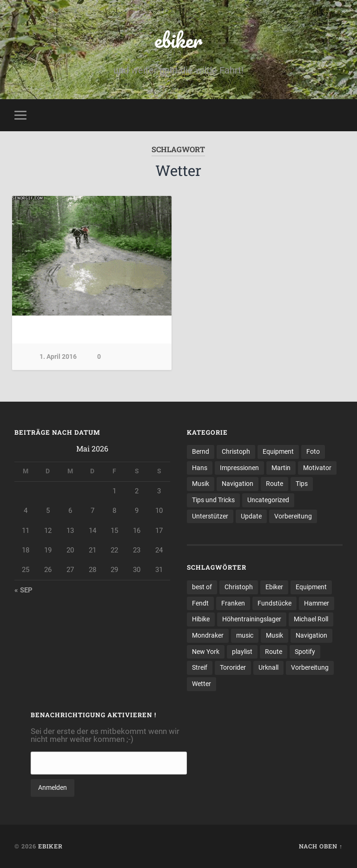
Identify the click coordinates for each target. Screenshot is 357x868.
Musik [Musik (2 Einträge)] (201, 484)
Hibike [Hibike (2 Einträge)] (201, 619)
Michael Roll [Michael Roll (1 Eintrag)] (311, 619)
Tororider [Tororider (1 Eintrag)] (233, 667)
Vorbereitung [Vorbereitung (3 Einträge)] (310, 667)
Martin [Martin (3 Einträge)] (281, 468)
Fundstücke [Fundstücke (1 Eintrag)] (274, 603)
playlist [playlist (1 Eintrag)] (242, 652)
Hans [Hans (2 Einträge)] (200, 468)
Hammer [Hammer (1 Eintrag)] (317, 603)
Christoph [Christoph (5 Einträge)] (236, 451)
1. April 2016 (58, 357)
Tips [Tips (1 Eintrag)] (302, 484)
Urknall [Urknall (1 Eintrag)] (268, 667)
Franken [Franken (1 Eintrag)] (233, 603)
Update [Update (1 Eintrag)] (251, 516)
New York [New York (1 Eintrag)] (206, 652)
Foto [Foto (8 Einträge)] (313, 451)
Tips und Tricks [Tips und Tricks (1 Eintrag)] (213, 500)
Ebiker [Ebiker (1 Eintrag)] (274, 587)
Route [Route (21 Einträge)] (274, 484)
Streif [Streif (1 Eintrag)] (200, 667)
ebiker (178, 40)
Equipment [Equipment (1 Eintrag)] (311, 587)
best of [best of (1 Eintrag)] (202, 587)
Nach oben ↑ (321, 846)
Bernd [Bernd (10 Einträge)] (201, 451)
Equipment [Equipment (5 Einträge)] (278, 451)
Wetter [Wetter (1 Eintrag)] (202, 684)
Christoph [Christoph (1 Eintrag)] (239, 587)
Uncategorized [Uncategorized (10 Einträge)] (268, 500)
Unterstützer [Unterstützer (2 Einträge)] (210, 516)
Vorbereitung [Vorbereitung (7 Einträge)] (293, 516)
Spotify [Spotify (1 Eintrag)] (305, 652)
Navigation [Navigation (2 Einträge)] (311, 635)
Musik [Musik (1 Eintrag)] (274, 635)
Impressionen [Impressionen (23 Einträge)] (239, 468)
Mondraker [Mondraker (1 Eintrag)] (208, 635)
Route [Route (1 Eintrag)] (274, 652)
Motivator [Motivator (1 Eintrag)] (317, 468)
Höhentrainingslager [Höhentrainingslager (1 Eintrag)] (252, 619)
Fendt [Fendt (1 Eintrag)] (200, 603)
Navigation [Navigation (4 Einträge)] (238, 484)
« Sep (23, 590)
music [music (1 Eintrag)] (245, 635)
